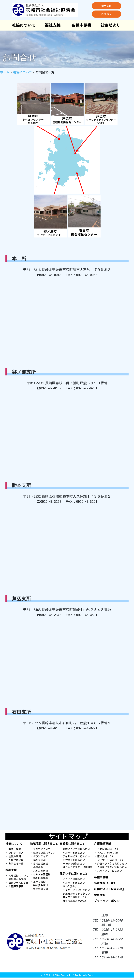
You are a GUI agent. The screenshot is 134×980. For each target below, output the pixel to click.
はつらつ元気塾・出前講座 (78, 867)
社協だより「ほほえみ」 (110, 889)
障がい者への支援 (18, 883)
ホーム (5, 72)
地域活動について (18, 875)
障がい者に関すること (74, 874)
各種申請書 (81, 25)
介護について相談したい (76, 849)
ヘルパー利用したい (74, 853)
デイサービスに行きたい (76, 856)
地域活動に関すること (44, 844)
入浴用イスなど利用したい (112, 867)
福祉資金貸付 (41, 885)
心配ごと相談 (41, 871)
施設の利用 (15, 856)
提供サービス (16, 853)
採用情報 (106, 6)
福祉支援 (53, 25)
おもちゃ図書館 (42, 874)
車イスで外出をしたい (75, 897)
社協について (24, 25)
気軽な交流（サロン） (45, 853)
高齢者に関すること (72, 844)
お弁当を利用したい (74, 860)
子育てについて (42, 849)
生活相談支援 (41, 889)
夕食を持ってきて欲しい (76, 894)
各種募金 (38, 867)
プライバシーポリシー (108, 901)
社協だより (110, 25)
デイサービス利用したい (111, 860)
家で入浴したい (71, 886)
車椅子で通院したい (74, 863)
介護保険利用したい (108, 849)
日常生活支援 (41, 863)
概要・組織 (15, 849)
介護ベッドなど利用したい (112, 863)
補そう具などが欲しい (75, 901)
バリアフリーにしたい (110, 871)
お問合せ (106, 14)
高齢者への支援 (17, 879)
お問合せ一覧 (16, 863)
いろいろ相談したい (74, 879)
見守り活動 (39, 882)
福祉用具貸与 (41, 878)
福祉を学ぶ (39, 860)
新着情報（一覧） (105, 883)
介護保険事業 (16, 886)
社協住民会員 (16, 860)
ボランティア (41, 856)
